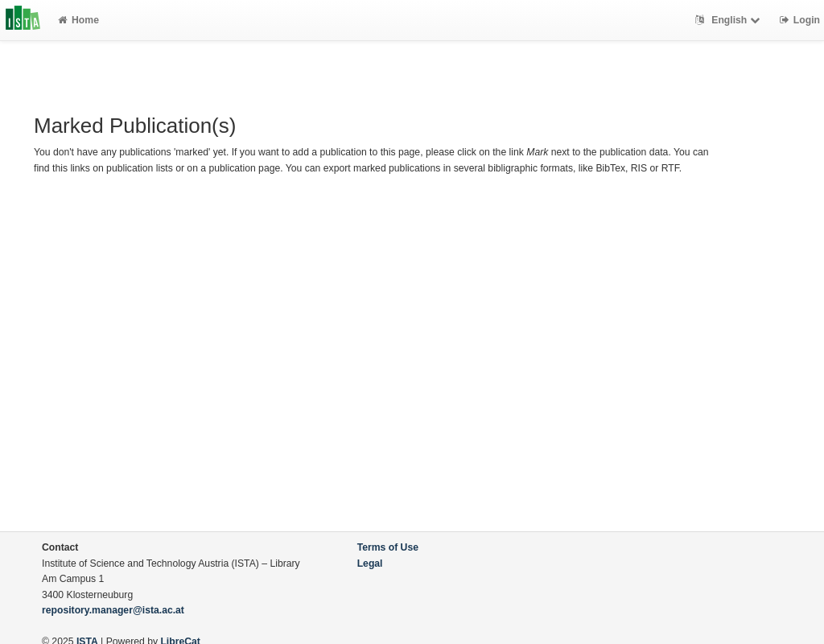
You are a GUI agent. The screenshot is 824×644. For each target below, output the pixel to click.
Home (78, 20)
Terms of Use (388, 547)
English (729, 20)
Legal (370, 563)
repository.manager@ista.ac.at (113, 610)
